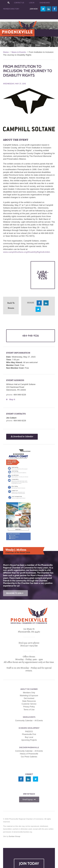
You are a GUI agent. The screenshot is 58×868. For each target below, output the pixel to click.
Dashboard (45, 3)
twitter (43, 9)
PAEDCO (29, 732)
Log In (32, 3)
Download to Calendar (22, 437)
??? (9, 3)
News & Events (19, 52)
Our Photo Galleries (29, 757)
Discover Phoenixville (29, 747)
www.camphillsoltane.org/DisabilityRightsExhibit (26, 252)
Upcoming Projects (29, 740)
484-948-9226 (43, 275)
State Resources (29, 701)
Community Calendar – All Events (29, 721)
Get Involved (29, 698)
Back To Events (11, 305)
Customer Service (29, 704)
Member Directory (11, 9)
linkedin (49, 9)
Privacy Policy (29, 707)
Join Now (34, 9)
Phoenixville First (29, 734)
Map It (12, 399)
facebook (55, 9)
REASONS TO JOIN (15, 593)
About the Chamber (29, 689)
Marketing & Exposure (29, 696)
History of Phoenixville (29, 754)
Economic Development (29, 728)
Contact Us (19, 3)
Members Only (29, 693)
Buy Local (29, 737)
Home (6, 52)
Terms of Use (29, 710)
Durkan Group (15, 836)
